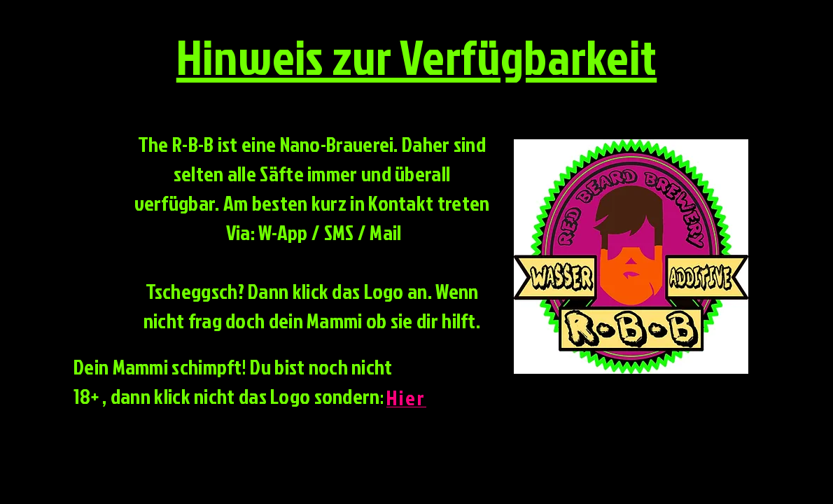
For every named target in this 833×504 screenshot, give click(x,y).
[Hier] (408, 398)
